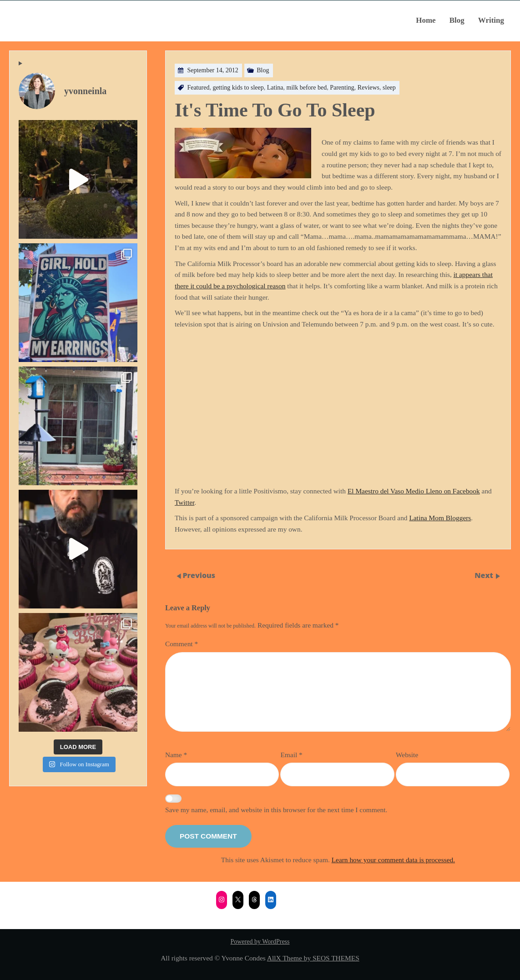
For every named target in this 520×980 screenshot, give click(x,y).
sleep (389, 88)
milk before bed (307, 88)
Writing (491, 20)
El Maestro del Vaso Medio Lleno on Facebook (414, 491)
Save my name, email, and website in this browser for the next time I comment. (276, 810)
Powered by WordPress (260, 942)
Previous (199, 575)
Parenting (342, 88)
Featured (198, 88)
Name (176, 755)
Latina (275, 88)
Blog (457, 20)
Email (291, 755)
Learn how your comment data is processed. (393, 860)
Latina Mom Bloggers (440, 518)
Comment (182, 644)
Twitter (184, 502)
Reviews (369, 88)
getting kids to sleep (238, 88)
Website (407, 755)
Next (485, 575)
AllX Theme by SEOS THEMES (313, 958)
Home (426, 20)
